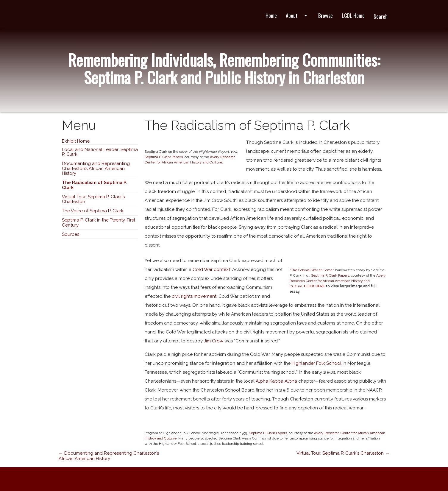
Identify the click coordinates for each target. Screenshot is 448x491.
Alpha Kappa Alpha (276, 381)
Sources (71, 234)
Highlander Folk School (317, 363)
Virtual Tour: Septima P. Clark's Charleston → (343, 453)
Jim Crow (214, 341)
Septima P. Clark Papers (164, 157)
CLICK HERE (314, 286)
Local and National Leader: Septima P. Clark (100, 152)
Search (381, 16)
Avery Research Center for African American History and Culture (338, 281)
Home (271, 15)
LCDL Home (353, 15)
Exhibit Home (76, 141)
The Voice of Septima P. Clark (93, 211)
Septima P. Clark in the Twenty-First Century (99, 223)
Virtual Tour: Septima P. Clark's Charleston (93, 199)
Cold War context (211, 269)
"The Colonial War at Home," (312, 270)
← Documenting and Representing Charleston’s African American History (109, 456)
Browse (326, 15)
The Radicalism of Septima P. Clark (95, 185)
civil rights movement (193, 296)
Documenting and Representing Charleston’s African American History (96, 168)
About (298, 15)
